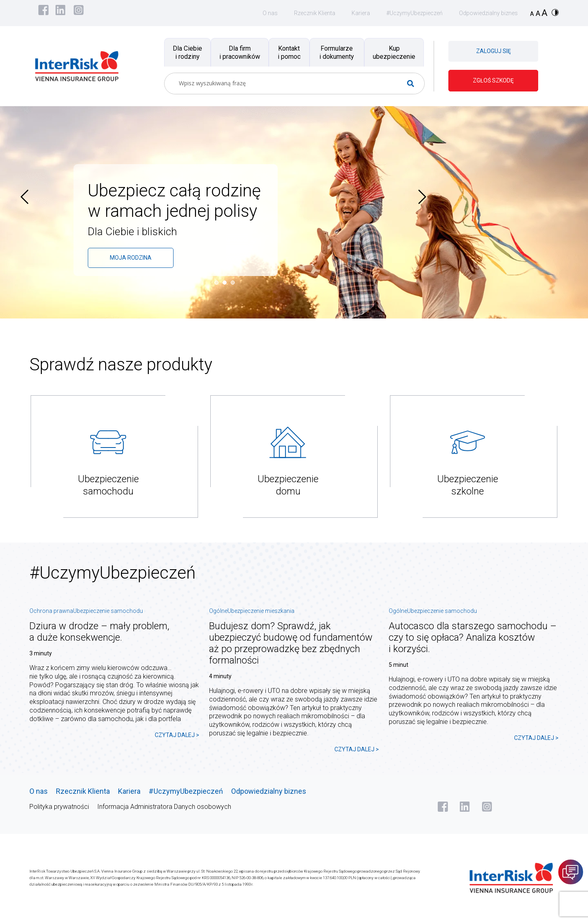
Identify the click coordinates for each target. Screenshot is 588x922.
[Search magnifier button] (414, 84)
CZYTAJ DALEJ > (177, 735)
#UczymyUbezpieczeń (414, 13)
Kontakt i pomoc (289, 52)
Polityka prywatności (59, 807)
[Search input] (291, 84)
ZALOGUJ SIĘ (493, 51)
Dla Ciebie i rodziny (187, 52)
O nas (270, 13)
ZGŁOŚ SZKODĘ (493, 80)
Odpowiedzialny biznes (488, 13)
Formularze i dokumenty (337, 52)
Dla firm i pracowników (240, 52)
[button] (218, 283)
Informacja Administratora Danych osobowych (164, 807)
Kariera (361, 13)
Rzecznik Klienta (315, 13)
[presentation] (24, 197)
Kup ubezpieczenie (394, 52)
